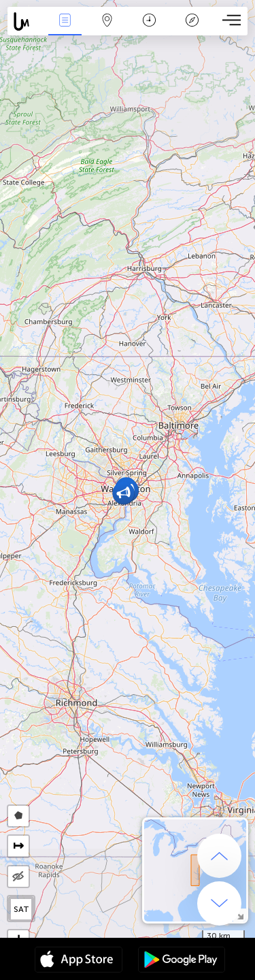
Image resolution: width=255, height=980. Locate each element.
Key (192, 21)
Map (107, 21)
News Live (65, 21)
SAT (21, 909)
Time (149, 21)
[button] (123, 493)
